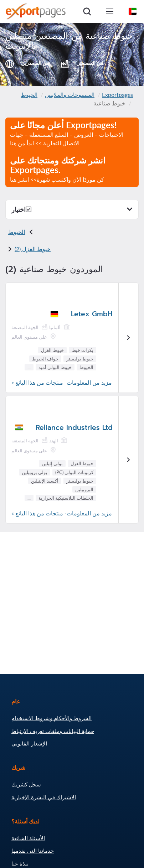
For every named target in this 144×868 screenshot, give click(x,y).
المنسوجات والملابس (70, 95)
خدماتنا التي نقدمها (33, 851)
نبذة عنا (20, 863)
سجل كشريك (26, 784)
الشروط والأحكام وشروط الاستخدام (52, 718)
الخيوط (29, 95)
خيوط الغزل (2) (33, 249)
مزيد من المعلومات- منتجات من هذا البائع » (62, 382)
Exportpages (117, 95)
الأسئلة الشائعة (28, 838)
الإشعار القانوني (29, 743)
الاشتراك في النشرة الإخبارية (44, 797)
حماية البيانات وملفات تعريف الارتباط (53, 731)
